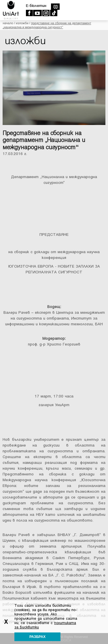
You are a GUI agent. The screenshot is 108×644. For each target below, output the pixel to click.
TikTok (53, 13)
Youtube (37, 13)
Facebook (29, 13)
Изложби (22, 23)
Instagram (46, 13)
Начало (8, 23)
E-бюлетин (36, 6)
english (55, 7)
